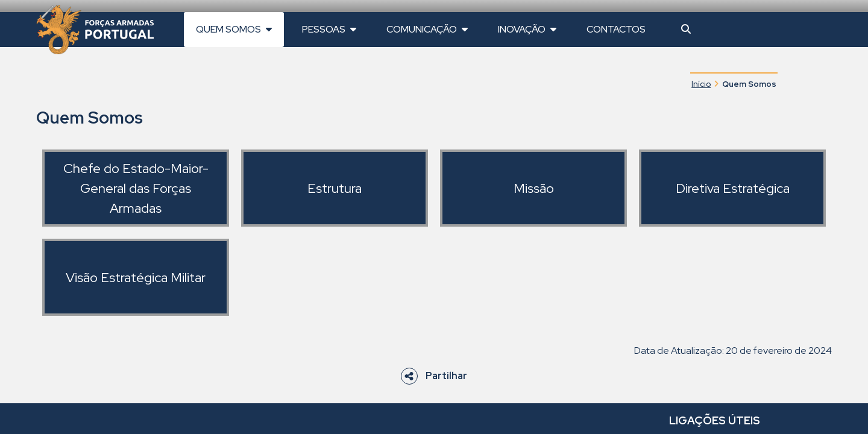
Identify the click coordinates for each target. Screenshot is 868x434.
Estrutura (335, 188)
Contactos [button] (616, 29)
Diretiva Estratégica (733, 188)
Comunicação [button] (427, 29)
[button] (686, 30)
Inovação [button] (527, 29)
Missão (534, 188)
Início (701, 84)
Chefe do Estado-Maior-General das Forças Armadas (136, 188)
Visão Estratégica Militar (136, 278)
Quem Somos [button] (234, 29)
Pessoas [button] (329, 29)
